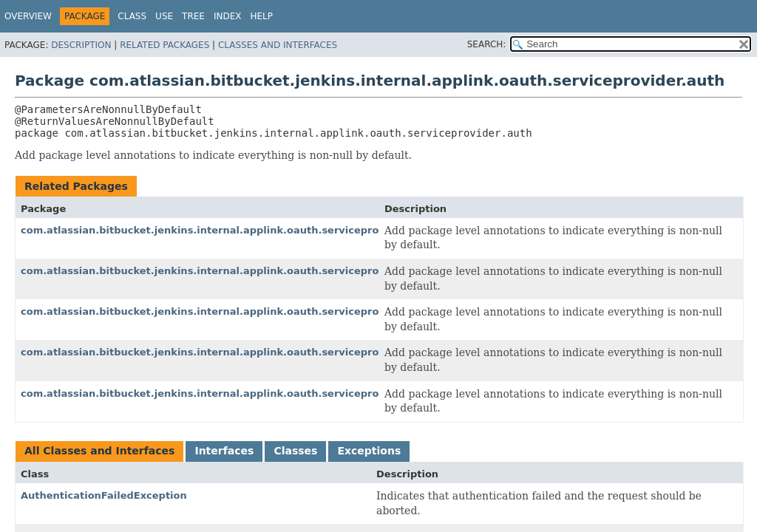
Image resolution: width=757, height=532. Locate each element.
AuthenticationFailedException (104, 495)
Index (228, 16)
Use (164, 16)
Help (261, 16)
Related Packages (164, 45)
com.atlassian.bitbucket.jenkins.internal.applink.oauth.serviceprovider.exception (241, 311)
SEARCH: (487, 44)
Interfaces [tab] (224, 451)
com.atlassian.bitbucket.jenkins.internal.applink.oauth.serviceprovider (214, 230)
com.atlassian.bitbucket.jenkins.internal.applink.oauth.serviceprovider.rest (225, 352)
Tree (193, 16)
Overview (28, 16)
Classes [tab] (295, 451)
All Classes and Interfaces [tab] (99, 451)
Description (81, 45)
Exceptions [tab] (369, 451)
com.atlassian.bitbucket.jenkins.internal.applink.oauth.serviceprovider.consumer (241, 271)
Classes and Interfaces (278, 45)
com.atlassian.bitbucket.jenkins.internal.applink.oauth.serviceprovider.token (230, 393)
